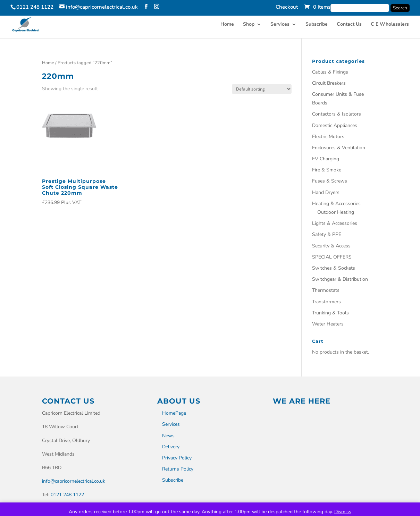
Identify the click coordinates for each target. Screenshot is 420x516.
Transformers (326, 302)
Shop (249, 25)
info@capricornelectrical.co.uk (74, 481)
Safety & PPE (327, 234)
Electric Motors (328, 137)
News (168, 436)
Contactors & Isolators (337, 114)
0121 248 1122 (67, 495)
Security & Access (331, 246)
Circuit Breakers (329, 83)
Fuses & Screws (330, 181)
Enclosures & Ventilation (339, 148)
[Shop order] (262, 89)
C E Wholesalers (390, 25)
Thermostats (326, 290)
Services (280, 25)
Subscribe (317, 25)
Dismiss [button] (343, 512)
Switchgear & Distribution (340, 279)
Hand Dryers (326, 192)
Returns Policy (178, 469)
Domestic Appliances (335, 125)
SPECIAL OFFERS (332, 257)
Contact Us (349, 25)
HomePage (174, 413)
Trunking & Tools (330, 313)
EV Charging (326, 159)
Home (227, 25)
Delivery (171, 447)
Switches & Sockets (334, 268)
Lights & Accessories (335, 223)
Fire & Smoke (327, 170)
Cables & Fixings (330, 72)
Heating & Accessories (336, 204)
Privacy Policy (177, 458)
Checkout (287, 7)
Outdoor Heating (336, 212)
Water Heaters (328, 324)
